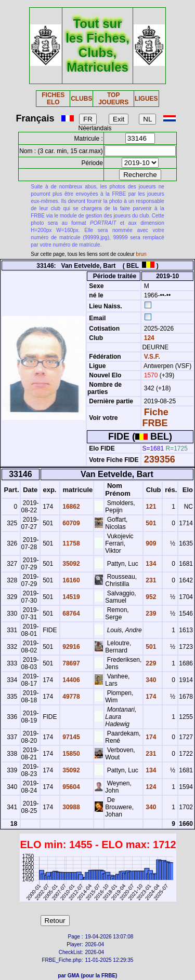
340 (150, 680)
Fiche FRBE (155, 418)
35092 (70, 564)
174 (150, 697)
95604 (70, 787)
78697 (70, 663)
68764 (70, 614)
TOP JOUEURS (113, 99)
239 (150, 614)
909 (150, 543)
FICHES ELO (53, 99)
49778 (70, 697)
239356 (160, 459)
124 (148, 338)
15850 (70, 754)
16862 (70, 507)
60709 (70, 523)
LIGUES (146, 99)
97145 (70, 737)
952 (150, 597)
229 (150, 663)
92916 (70, 647)
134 (150, 564)
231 (150, 580)
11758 (70, 543)
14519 (70, 597)
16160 (70, 580)
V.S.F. (152, 357)
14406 (70, 680)
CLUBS (81, 99)
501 (150, 523)
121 (150, 507)
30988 (70, 807)
